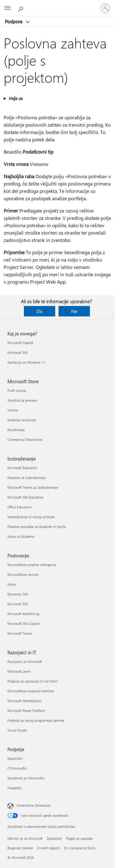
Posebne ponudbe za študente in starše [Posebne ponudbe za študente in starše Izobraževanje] (37, 527)
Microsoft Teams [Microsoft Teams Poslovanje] (20, 633)
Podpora (14, 21)
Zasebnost (54, 838)
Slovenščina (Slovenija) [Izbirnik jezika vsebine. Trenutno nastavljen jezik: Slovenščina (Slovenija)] (33, 805)
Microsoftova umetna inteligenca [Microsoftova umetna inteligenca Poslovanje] (32, 565)
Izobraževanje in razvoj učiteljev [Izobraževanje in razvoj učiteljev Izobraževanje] (31, 517)
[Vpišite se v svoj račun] (105, 8)
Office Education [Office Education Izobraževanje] (19, 507)
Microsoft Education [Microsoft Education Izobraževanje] (22, 468)
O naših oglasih (49, 848)
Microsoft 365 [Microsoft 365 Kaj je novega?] (18, 352)
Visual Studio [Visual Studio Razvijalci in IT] (17, 730)
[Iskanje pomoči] (21, 8)
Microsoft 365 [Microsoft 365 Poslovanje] (18, 604)
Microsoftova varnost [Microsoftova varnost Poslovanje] (23, 574)
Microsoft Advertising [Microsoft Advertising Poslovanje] (23, 614)
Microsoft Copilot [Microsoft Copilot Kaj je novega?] (20, 343)
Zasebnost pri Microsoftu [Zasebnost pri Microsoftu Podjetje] (26, 778)
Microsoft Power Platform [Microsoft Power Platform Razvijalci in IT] (26, 711)
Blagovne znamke (20, 848)
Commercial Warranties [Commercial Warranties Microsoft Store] (25, 440)
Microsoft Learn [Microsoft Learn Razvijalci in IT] (19, 671)
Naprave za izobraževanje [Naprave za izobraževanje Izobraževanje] (27, 478)
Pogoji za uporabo (79, 838)
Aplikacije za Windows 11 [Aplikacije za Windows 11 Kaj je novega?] (26, 362)
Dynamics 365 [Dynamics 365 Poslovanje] (18, 594)
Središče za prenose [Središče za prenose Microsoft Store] (22, 400)
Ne (74, 311)
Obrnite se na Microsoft (25, 838)
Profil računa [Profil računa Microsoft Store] (17, 390)
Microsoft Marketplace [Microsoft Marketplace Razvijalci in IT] (24, 701)
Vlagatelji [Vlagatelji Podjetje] (15, 788)
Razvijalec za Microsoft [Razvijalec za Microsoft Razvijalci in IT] (25, 662)
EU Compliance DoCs (80, 848)
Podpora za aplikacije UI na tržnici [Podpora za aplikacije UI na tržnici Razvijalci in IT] (33, 681)
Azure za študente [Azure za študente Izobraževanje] (21, 536)
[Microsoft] (57, 5)
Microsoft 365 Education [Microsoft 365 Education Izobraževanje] (25, 497)
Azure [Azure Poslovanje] (12, 584)
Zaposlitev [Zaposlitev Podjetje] (15, 758)
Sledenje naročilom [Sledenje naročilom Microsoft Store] (22, 420)
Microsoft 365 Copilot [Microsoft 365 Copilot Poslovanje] (23, 623)
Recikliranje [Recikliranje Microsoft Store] (16, 430)
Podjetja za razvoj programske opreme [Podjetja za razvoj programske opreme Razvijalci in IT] (36, 720)
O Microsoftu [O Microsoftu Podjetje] (17, 768)
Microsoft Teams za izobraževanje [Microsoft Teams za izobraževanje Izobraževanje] (33, 487)
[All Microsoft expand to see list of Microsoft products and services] (8, 8)
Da (39, 311)
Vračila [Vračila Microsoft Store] (13, 410)
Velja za (15, 98)
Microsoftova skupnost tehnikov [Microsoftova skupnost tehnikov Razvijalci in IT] (31, 691)
